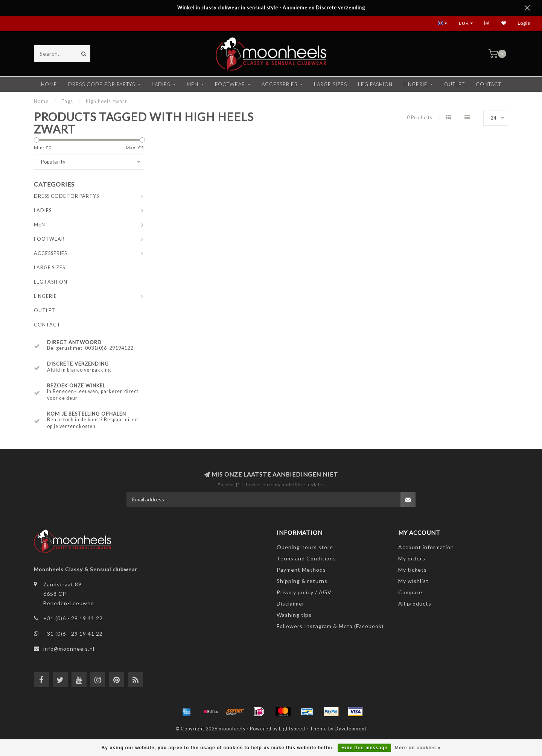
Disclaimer (291, 603)
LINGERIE (416, 84)
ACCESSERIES (279, 84)
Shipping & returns (302, 581)
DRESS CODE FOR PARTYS (102, 84)
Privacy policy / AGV (304, 592)
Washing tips (294, 615)
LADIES (161, 84)
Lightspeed (292, 729)
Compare (410, 592)
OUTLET (454, 84)
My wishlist (413, 581)
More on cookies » (418, 748)
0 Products (420, 118)
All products (415, 603)
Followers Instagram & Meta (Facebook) (330, 626)
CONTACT (489, 84)
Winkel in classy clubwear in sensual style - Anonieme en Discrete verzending (271, 8)
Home (49, 84)
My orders (412, 558)
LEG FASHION (375, 84)
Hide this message (364, 748)
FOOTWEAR (230, 84)
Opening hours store (305, 547)
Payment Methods (301, 570)
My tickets (413, 570)
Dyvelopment (351, 729)
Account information (426, 547)
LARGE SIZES (330, 84)
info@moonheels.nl (69, 649)
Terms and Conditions (306, 558)
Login (524, 23)
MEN (193, 84)
